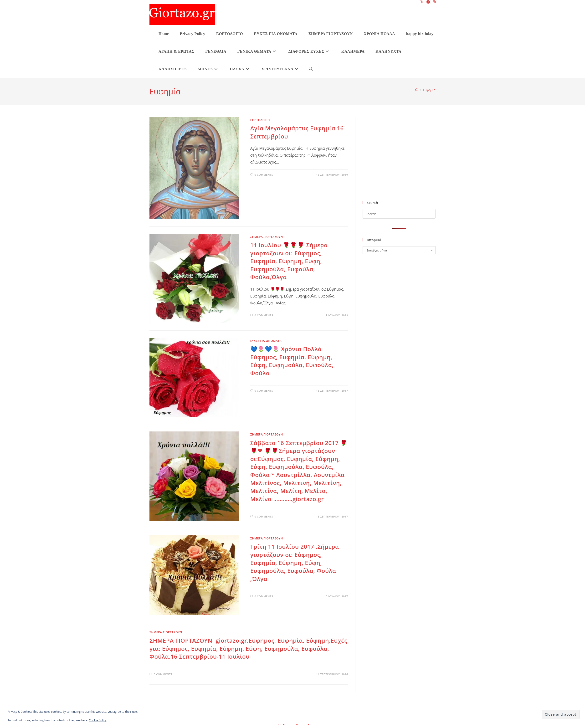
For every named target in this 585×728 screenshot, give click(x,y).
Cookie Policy (98, 720)
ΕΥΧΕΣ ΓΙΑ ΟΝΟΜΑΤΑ (266, 341)
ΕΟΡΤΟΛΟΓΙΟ (260, 120)
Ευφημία (429, 90)
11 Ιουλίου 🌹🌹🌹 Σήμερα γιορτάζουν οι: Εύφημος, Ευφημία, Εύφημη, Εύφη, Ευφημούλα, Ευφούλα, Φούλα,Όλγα (289, 261)
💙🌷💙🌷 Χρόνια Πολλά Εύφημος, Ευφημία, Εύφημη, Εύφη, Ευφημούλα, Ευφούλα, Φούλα (292, 361)
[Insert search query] (399, 214)
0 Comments (264, 175)
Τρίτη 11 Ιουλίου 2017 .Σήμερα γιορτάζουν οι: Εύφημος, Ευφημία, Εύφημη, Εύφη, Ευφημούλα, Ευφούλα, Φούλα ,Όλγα (295, 562)
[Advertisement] (399, 162)
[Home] (417, 90)
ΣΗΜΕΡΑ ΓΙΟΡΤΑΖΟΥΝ (267, 237)
